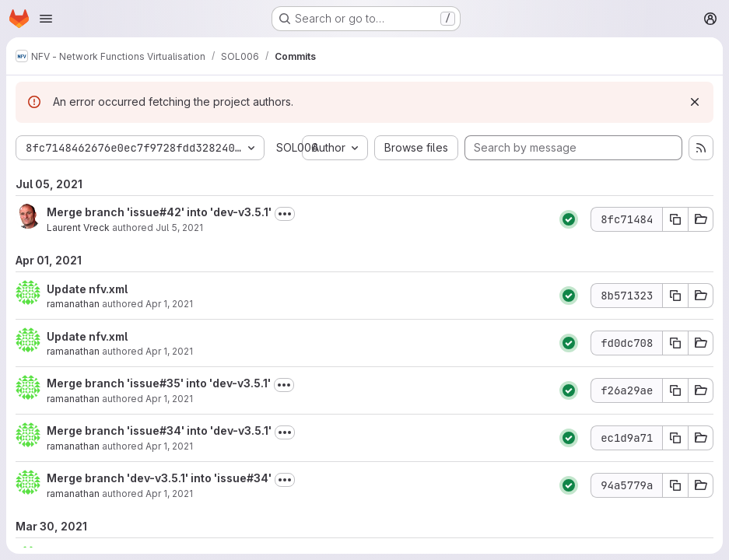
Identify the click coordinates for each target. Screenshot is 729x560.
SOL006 (297, 147)
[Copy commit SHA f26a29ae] (675, 390)
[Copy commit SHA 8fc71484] (675, 219)
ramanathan (73, 304)
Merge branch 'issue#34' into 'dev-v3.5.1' (159, 430)
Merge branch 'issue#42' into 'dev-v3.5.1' (159, 212)
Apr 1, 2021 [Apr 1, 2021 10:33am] (169, 446)
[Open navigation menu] (46, 19)
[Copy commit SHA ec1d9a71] (675, 438)
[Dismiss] (695, 102)
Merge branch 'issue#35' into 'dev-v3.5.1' (159, 383)
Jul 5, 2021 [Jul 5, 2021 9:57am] (179, 227)
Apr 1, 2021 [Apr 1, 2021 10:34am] (169, 399)
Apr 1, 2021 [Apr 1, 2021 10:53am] (169, 351)
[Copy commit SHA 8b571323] (675, 296)
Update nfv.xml (87, 289)
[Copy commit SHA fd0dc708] (675, 343)
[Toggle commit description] (285, 214)
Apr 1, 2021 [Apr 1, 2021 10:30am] (169, 493)
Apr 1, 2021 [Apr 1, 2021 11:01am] (169, 304)
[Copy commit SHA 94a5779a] (675, 485)
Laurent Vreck (78, 227)
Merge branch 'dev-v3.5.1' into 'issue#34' (159, 478)
